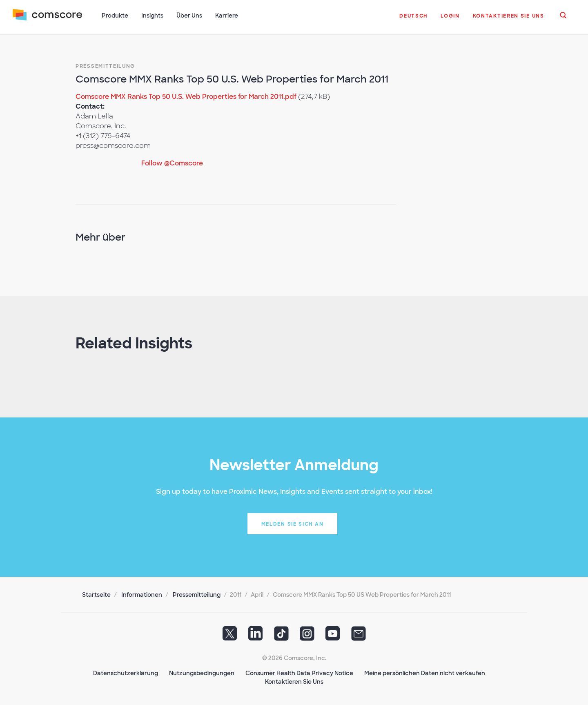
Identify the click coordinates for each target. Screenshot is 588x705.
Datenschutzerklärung (126, 672)
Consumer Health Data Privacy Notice (299, 672)
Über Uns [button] (190, 16)
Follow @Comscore (172, 162)
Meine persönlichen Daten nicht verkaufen (425, 672)
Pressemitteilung (105, 65)
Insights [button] (153, 16)
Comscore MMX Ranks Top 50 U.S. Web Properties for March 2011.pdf (186, 96)
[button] (413, 20)
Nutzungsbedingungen (202, 672)
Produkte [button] (115, 16)
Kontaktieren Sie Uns (294, 681)
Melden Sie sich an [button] (293, 523)
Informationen (142, 594)
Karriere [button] (227, 16)
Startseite (96, 594)
